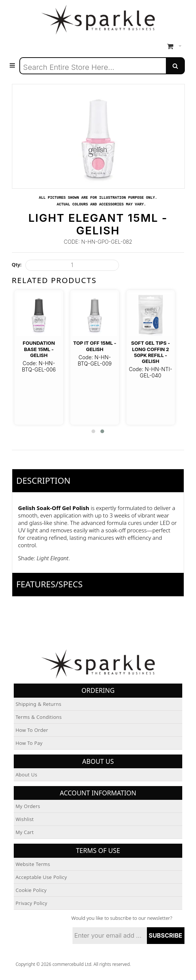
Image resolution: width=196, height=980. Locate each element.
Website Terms (33, 864)
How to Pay (29, 743)
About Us (26, 775)
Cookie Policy (31, 890)
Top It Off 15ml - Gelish (95, 346)
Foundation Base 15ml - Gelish (39, 349)
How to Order (32, 730)
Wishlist (25, 819)
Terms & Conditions (39, 717)
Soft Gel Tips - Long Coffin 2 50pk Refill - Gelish (151, 352)
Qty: (17, 265)
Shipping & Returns (38, 704)
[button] (93, 431)
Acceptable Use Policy (41, 877)
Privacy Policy (31, 903)
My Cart (25, 832)
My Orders (28, 806)
